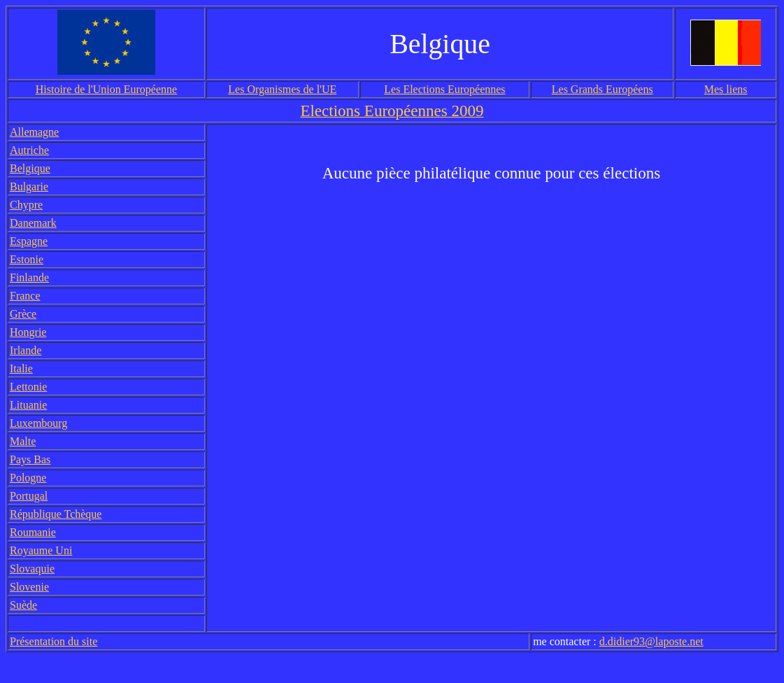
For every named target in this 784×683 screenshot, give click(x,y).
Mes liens (726, 89)
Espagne (29, 241)
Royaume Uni (41, 550)
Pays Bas (30, 459)
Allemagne (34, 132)
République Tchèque (56, 514)
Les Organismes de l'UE (282, 89)
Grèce (23, 314)
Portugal (29, 496)
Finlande (29, 277)
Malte (23, 441)
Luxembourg (38, 423)
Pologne (28, 478)
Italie (21, 368)
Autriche (29, 150)
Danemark (33, 223)
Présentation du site (54, 641)
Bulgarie (29, 186)
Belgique (30, 168)
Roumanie (33, 532)
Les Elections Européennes (444, 89)
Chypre (26, 205)
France (25, 296)
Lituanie (28, 405)
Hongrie (28, 332)
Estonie (27, 259)
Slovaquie (32, 569)
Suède (23, 605)
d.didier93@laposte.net (651, 641)
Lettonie (28, 387)
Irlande (26, 350)
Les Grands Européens (603, 89)
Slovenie (29, 587)
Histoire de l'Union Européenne (106, 89)
